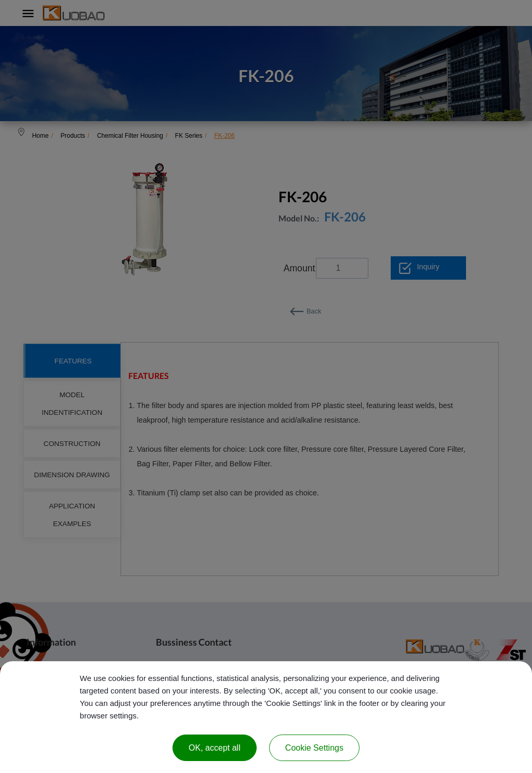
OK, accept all (215, 748)
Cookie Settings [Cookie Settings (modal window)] (314, 748)
